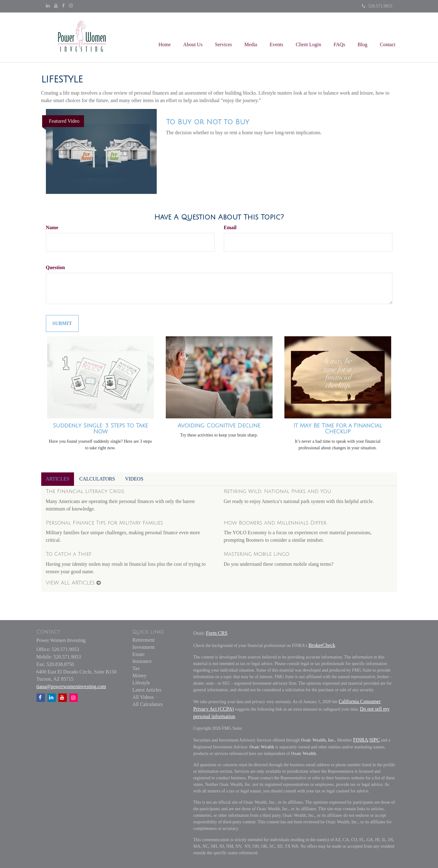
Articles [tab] (58, 479)
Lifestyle (141, 683)
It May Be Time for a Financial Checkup (338, 429)
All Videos (143, 697)
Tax (136, 668)
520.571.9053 (377, 6)
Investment (143, 647)
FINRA (361, 740)
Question (55, 267)
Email (230, 227)
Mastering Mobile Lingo (257, 554)
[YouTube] (56, 6)
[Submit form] (62, 324)
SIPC (375, 740)
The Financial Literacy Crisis (85, 491)
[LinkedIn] (48, 6)
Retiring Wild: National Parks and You (278, 491)
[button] (193, 37)
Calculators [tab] (97, 479)
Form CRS (217, 633)
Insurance (142, 661)
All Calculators (148, 704)
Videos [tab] (134, 479)
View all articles (73, 583)
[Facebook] (63, 6)
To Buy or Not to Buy (208, 122)
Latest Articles (147, 690)
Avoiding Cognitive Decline (219, 426)
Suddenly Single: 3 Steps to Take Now (100, 429)
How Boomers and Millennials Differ (275, 523)
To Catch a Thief (69, 554)
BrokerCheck (322, 645)
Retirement (143, 640)
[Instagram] (71, 6)
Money (139, 676)
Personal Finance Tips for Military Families (104, 523)
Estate (138, 654)
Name (52, 227)
